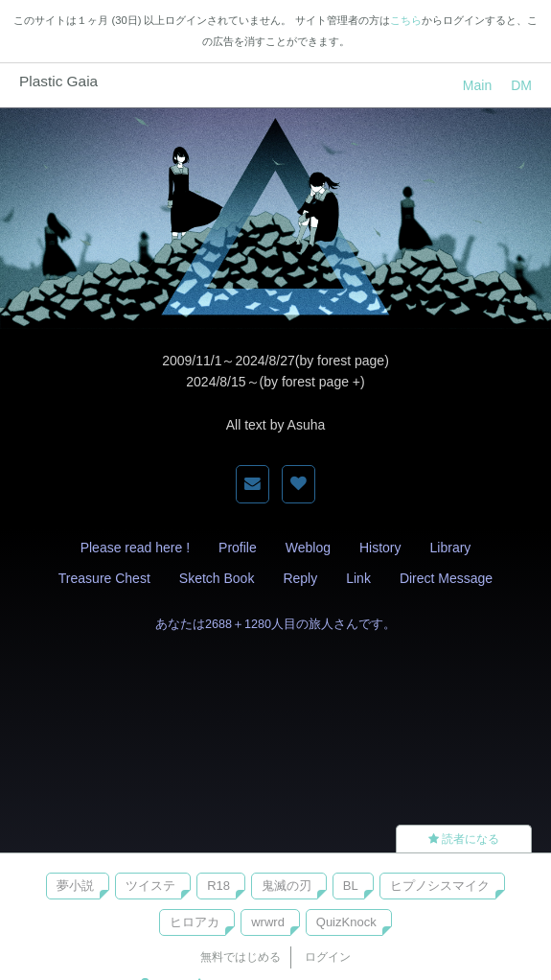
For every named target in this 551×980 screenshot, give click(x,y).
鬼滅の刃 (287, 886)
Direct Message (446, 578)
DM (521, 85)
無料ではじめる (241, 957)
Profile (238, 548)
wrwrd (268, 922)
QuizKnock (346, 922)
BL (351, 886)
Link (358, 578)
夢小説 (75, 886)
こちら (406, 20)
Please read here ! (135, 548)
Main (477, 85)
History (380, 548)
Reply (300, 578)
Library (451, 548)
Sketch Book (217, 578)
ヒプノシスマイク (440, 886)
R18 (218, 886)
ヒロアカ (195, 922)
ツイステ (150, 886)
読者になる (464, 839)
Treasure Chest (104, 578)
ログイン (328, 957)
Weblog (308, 548)
